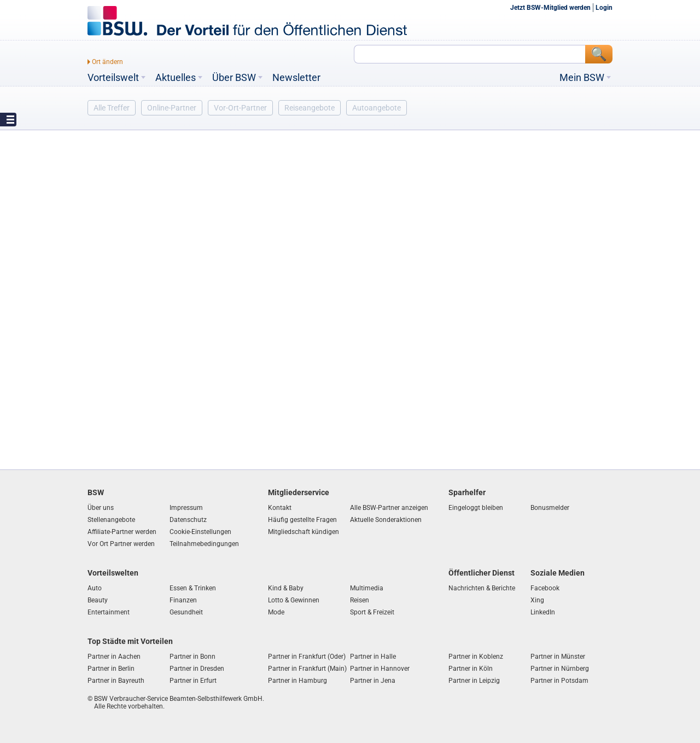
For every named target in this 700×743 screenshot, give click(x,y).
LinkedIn (543, 612)
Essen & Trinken (193, 588)
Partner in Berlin (111, 669)
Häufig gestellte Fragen (302, 520)
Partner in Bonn (192, 657)
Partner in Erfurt (193, 681)
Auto (95, 588)
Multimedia (367, 588)
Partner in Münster (558, 657)
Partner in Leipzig (474, 681)
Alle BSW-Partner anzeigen (389, 508)
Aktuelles (176, 78)
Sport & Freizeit (372, 612)
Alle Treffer (112, 108)
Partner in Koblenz (476, 657)
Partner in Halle (373, 657)
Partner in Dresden (197, 669)
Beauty (98, 600)
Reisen (360, 600)
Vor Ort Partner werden (121, 544)
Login (604, 8)
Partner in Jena (373, 681)
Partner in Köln (471, 669)
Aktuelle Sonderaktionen (386, 520)
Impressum (186, 508)
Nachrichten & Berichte (482, 588)
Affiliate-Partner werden (122, 532)
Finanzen (183, 600)
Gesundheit (186, 612)
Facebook (545, 588)
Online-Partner (172, 108)
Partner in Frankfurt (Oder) (307, 657)
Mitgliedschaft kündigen (304, 532)
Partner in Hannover (380, 669)
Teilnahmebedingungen (204, 544)
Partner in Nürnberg (560, 669)
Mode (276, 612)
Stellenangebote (111, 520)
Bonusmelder (550, 508)
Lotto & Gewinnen (294, 600)
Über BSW (234, 78)
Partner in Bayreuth (116, 681)
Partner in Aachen (114, 657)
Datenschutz (188, 520)
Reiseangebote (310, 108)
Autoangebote (377, 108)
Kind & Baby (286, 588)
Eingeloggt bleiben (476, 508)
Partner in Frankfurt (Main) (307, 669)
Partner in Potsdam (559, 681)
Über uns (101, 508)
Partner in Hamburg (297, 681)
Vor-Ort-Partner (240, 108)
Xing (537, 600)
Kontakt (280, 508)
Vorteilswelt (113, 78)
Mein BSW (582, 78)
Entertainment (109, 612)
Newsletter (296, 78)
